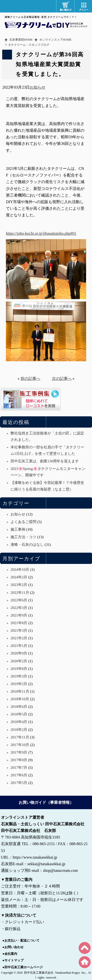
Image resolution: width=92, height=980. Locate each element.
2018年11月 (20, 691)
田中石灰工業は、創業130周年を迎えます (45, 461)
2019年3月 (19, 676)
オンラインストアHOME (55, 40)
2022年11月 (20, 592)
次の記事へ (62, 379)
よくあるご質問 (23, 522)
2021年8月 (19, 623)
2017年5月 (19, 783)
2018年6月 (19, 706)
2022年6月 (19, 600)
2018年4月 (19, 722)
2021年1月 (19, 646)
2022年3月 (19, 608)
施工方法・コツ (23, 537)
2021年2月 (19, 638)
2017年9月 (19, 752)
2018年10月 (20, 699)
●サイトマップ (13, 960)
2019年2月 (19, 684)
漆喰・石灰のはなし (27, 544)
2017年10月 (20, 745)
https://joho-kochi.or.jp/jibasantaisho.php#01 (41, 233)
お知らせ (38, 87)
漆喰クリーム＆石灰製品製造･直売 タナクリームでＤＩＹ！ (41, 17)
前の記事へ (30, 379)
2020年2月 (19, 661)
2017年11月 (20, 737)
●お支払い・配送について (21, 940)
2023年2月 (19, 585)
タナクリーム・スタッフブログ (29, 45)
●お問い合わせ (13, 947)
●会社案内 (10, 954)
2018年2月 (19, 729)
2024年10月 (20, 569)
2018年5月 (19, 714)
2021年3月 (19, 630)
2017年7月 (19, 767)
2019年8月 (19, 669)
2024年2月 (19, 577)
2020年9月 (19, 653)
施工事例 (18, 529)
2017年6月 (19, 775)
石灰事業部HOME (21, 40)
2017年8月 (19, 760)
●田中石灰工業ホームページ (23, 967)
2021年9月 (19, 615)
